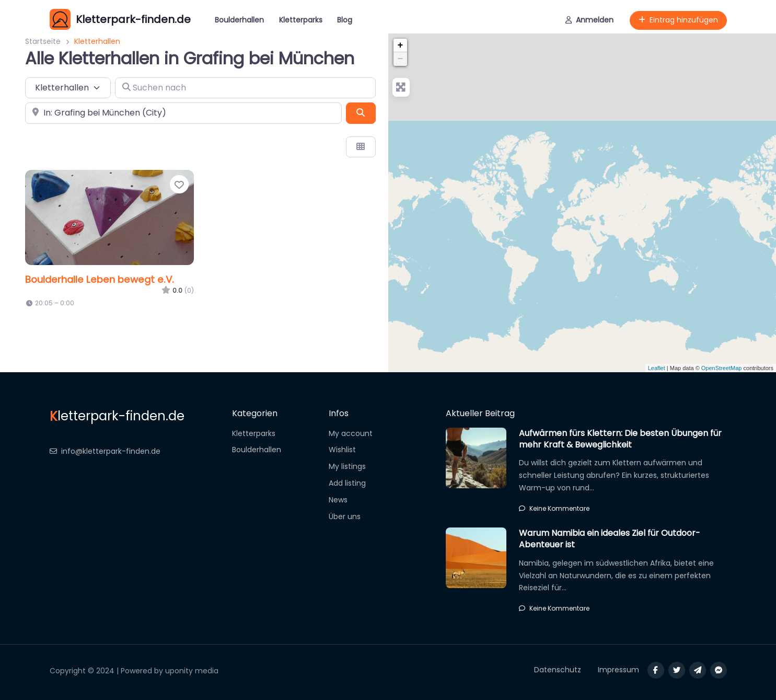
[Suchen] (361, 113)
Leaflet (657, 368)
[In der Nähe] (183, 113)
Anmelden (589, 20)
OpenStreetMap (722, 368)
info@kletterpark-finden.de (105, 451)
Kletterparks (301, 20)
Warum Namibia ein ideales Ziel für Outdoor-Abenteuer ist (610, 539)
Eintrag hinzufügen (678, 20)
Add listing (347, 483)
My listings (347, 466)
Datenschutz (558, 670)
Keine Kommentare (554, 508)
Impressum (618, 670)
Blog (345, 20)
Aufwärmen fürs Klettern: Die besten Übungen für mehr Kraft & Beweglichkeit (620, 439)
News (338, 500)
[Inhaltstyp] (68, 88)
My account (351, 433)
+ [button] (401, 45)
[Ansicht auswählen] (361, 147)
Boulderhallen (239, 20)
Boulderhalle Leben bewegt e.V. (100, 279)
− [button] (401, 59)
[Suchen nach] (245, 88)
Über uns (345, 517)
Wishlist (342, 450)
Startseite (43, 41)
